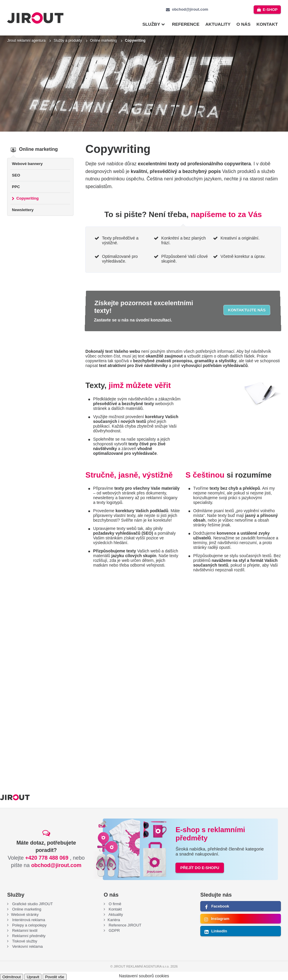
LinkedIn (219, 931)
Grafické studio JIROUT (32, 904)
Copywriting (27, 198)
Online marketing (104, 41)
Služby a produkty (68, 41)
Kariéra (114, 920)
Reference (186, 24)
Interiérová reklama (28, 920)
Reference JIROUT (124, 925)
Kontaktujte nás (247, 310)
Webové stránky (25, 914)
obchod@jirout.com (190, 9)
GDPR (114, 930)
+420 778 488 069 (47, 858)
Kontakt (267, 24)
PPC (16, 187)
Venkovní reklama (27, 946)
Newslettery (23, 210)
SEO (16, 175)
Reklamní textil (24, 930)
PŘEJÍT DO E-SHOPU (200, 868)
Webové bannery (27, 164)
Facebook (220, 906)
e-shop (270, 10)
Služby (151, 24)
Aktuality (218, 24)
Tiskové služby (24, 941)
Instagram (220, 919)
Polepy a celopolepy (29, 925)
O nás (244, 24)
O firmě (114, 904)
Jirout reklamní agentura (26, 41)
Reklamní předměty (28, 936)
